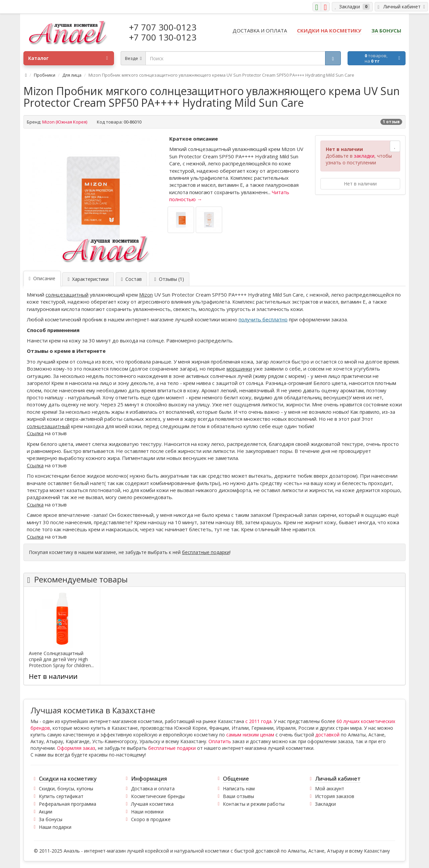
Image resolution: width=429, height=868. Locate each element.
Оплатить (220, 741)
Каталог (68, 58)
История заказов (335, 796)
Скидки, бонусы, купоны (66, 788)
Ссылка (35, 433)
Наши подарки (55, 827)
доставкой (327, 735)
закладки (364, 156)
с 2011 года (258, 721)
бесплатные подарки (206, 552)
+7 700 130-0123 (163, 37)
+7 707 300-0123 (163, 27)
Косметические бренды (158, 796)
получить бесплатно (263, 319)
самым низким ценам (250, 735)
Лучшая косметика (152, 804)
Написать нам (239, 788)
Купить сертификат (61, 796)
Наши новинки (147, 812)
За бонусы (51, 819)
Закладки (325, 804)
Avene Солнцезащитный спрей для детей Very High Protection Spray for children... (61, 659)
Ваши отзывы (238, 796)
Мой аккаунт (330, 788)
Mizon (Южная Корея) (65, 122)
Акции (46, 812)
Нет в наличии (360, 184)
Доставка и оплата (153, 788)
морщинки (239, 369)
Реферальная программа (68, 804)
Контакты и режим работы (254, 804)
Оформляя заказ (76, 748)
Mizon (146, 295)
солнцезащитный (67, 295)
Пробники (45, 75)
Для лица (72, 75)
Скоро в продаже (151, 819)
